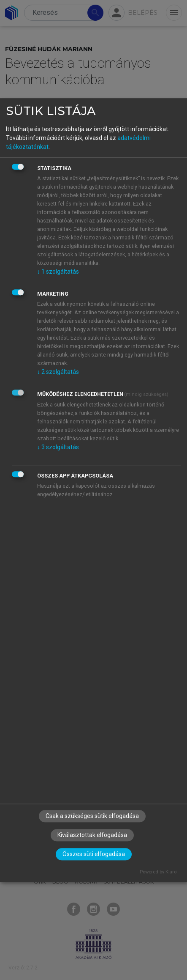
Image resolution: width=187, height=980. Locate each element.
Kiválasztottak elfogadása (92, 835)
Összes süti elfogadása (94, 854)
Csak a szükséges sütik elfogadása (92, 816)
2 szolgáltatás (58, 372)
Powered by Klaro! (159, 872)
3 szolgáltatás (58, 447)
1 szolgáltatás (58, 272)
